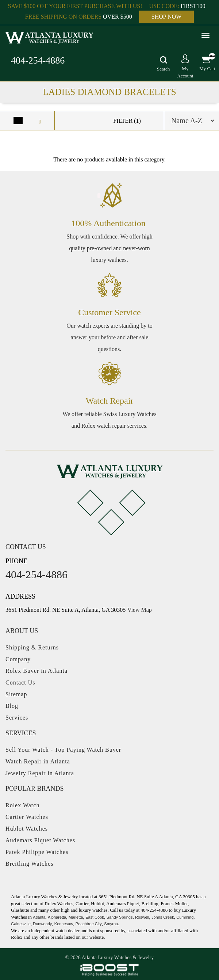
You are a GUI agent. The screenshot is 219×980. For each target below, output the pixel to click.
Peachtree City (89, 924)
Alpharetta (57, 917)
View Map (140, 610)
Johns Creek (163, 917)
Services (17, 718)
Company (18, 659)
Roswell (142, 917)
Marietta (76, 917)
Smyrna (111, 924)
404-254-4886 (38, 60)
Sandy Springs (120, 917)
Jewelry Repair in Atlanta (40, 773)
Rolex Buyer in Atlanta (36, 671)
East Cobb (95, 917)
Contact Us (20, 682)
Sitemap (16, 694)
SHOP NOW (167, 17)
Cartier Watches (27, 817)
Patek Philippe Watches (37, 852)
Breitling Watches (29, 864)
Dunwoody (42, 924)
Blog (12, 706)
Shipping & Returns (32, 647)
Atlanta (39, 917)
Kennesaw (64, 924)
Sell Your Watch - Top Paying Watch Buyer (63, 750)
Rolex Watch (22, 805)
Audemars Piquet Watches (40, 840)
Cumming (185, 917)
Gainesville (21, 924)
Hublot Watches (27, 829)
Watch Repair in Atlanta (38, 761)
